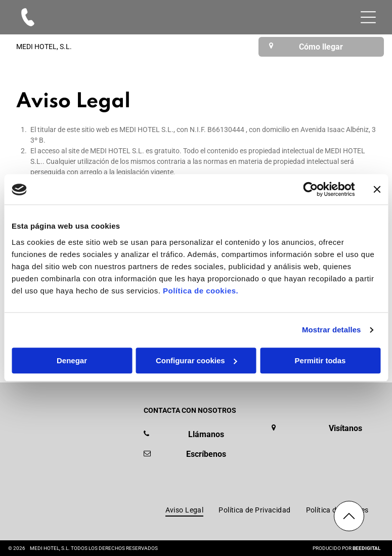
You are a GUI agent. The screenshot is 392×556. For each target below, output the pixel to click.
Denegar (72, 360)
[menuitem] (185, 510)
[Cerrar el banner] (377, 190)
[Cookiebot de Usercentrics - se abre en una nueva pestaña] (310, 190)
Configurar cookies (197, 360)
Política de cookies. (201, 291)
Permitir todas (320, 360)
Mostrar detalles (332, 330)
